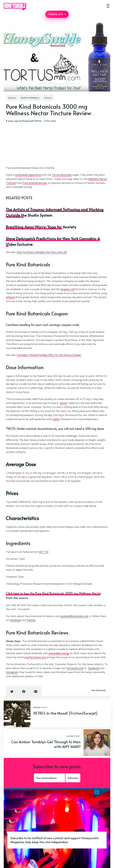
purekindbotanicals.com (74, 616)
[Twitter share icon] (12, 692)
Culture (48, 98)
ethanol (10, 297)
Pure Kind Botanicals (35, 183)
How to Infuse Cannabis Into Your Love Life (42, 252)
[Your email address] (49, 778)
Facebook (15, 620)
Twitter (31, 620)
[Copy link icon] (36, 692)
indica (56, 419)
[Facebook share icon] (24, 692)
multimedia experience (28, 175)
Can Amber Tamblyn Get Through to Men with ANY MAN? (46, 744)
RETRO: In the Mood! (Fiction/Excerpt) (65, 713)
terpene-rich (68, 289)
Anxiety (12, 98)
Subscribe (73, 778)
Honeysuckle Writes (32, 121)
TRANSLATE (57, 14)
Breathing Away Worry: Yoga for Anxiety (41, 227)
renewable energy (59, 653)
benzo (64, 403)
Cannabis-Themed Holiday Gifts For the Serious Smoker (49, 355)
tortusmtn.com (75, 668)
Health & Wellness (30, 98)
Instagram (12, 672)
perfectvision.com (36, 657)
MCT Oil (44, 552)
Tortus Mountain (62, 175)
